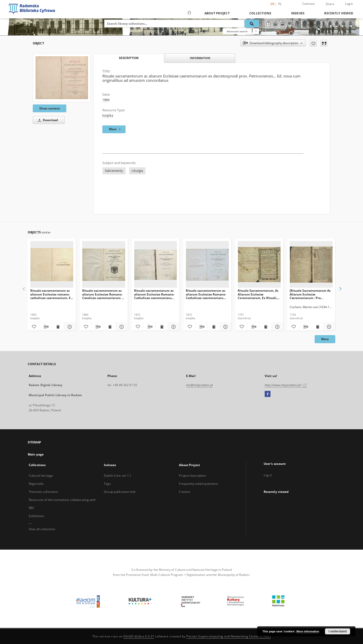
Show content (50, 108)
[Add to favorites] (313, 43)
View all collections (42, 529)
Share (330, 4)
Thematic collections (43, 492)
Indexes (298, 13)
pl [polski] (280, 4)
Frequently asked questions (199, 484)
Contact (185, 492)
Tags (107, 484)
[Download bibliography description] (46, 327)
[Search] (252, 23)
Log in (268, 475)
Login (349, 4)
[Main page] (189, 13)
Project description (192, 476)
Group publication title (120, 492)
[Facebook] (268, 394)
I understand (338, 631)
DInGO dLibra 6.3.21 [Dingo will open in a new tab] (139, 636)
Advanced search (237, 31)
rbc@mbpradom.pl (199, 385)
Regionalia (36, 484)
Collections (260, 13)
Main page (36, 454)
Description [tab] (129, 58)
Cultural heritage (41, 476)
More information (308, 631)
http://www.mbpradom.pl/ (286, 385)
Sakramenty (114, 171)
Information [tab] (200, 58)
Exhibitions (36, 516)
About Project (217, 13)
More (325, 339)
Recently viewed (339, 13)
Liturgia (137, 171)
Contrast (309, 4)
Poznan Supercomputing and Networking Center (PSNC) (229, 636)
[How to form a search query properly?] (256, 31)
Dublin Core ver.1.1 (118, 476)
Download (47, 120)
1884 (106, 100)
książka (108, 115)
